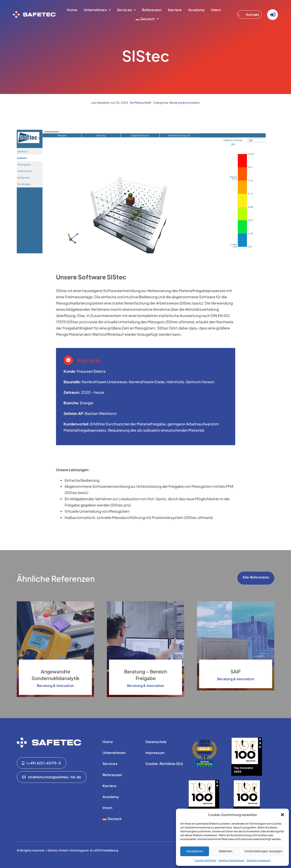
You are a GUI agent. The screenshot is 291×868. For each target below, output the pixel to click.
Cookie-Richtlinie (205, 860)
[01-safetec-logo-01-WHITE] (49, 739)
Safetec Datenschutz (231, 860)
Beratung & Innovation (185, 103)
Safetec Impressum (258, 860)
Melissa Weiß (142, 103)
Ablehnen (225, 851)
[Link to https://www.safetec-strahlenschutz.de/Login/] (273, 15)
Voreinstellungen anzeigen (263, 851)
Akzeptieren (195, 851)
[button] (282, 815)
